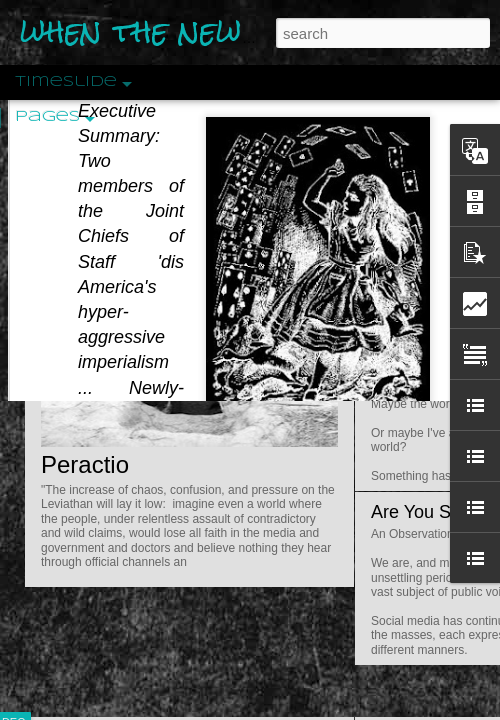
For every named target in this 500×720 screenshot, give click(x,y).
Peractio (85, 464)
